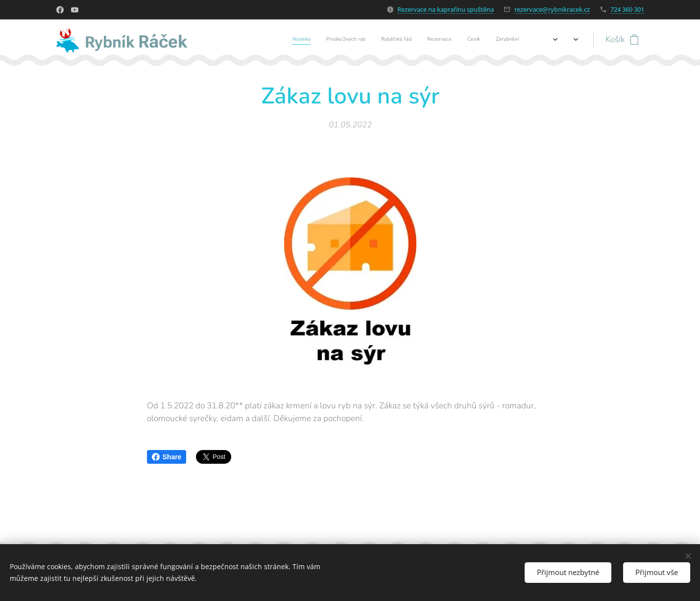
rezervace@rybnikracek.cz (552, 9)
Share (167, 457)
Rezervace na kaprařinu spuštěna (446, 9)
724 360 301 (627, 9)
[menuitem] (417, 40)
